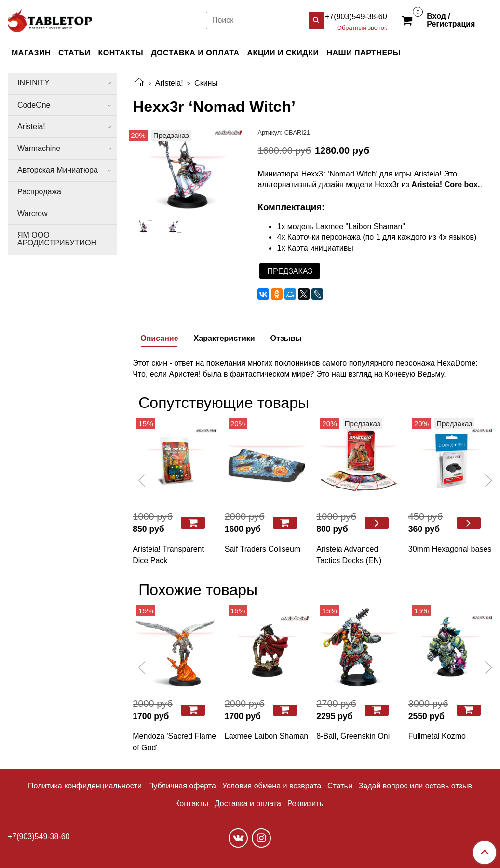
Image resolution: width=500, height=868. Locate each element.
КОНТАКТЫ (121, 53)
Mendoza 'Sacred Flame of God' (174, 742)
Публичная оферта (182, 786)
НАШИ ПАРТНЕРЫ (363, 53)
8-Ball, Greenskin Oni (353, 736)
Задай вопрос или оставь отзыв (415, 786)
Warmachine (39, 148)
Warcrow (33, 213)
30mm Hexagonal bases (450, 549)
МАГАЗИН (31, 53)
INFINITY (34, 83)
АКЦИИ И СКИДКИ (283, 53)
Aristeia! (169, 83)
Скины (206, 83)
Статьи (340, 786)
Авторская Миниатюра (58, 170)
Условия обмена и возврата (272, 786)
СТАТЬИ (74, 53)
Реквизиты (306, 804)
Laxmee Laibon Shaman (266, 736)
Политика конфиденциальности (85, 786)
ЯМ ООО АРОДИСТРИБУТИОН (57, 239)
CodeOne (34, 105)
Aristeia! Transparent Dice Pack (168, 555)
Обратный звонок (362, 28)
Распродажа (39, 192)
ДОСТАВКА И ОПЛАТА (195, 53)
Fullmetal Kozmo (437, 736)
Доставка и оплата (248, 804)
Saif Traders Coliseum (263, 549)
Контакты (192, 804)
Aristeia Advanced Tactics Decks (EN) (349, 555)
